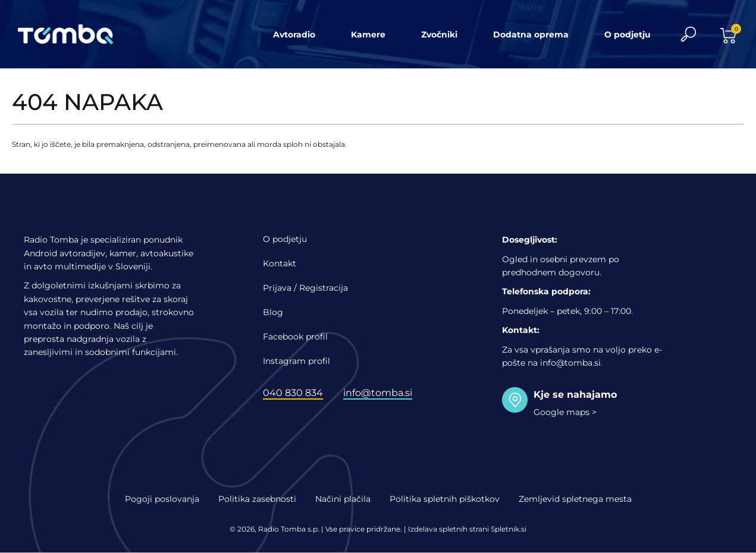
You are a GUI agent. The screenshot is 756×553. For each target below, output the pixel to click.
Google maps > (565, 412)
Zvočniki (439, 34)
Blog (273, 312)
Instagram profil (297, 361)
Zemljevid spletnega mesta (575, 499)
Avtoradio (294, 34)
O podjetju (628, 34)
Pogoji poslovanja (162, 499)
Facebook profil (295, 337)
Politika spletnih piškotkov (445, 499)
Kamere (368, 34)
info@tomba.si (378, 393)
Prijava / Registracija (305, 288)
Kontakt (280, 263)
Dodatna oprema (531, 34)
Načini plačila (343, 499)
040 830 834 (293, 393)
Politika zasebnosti (257, 499)
